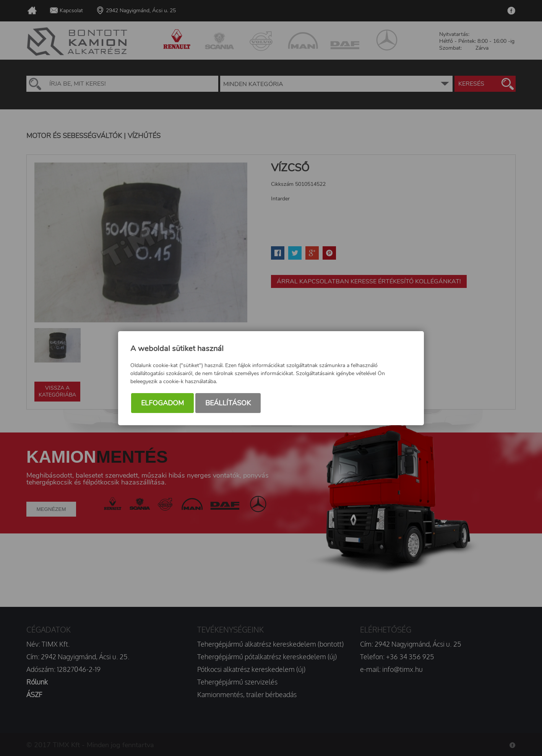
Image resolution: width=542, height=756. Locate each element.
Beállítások (228, 403)
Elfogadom (162, 403)
